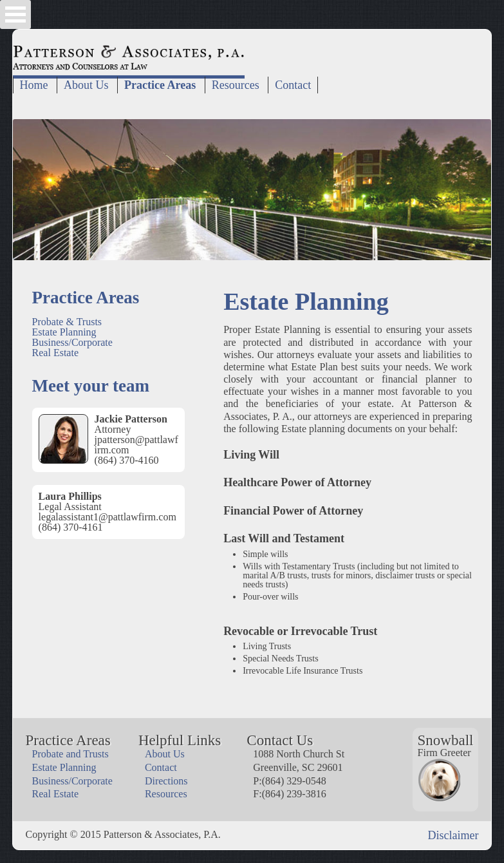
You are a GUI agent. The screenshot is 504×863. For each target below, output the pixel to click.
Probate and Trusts (70, 754)
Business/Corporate (72, 342)
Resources (236, 85)
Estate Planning (64, 332)
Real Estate (55, 353)
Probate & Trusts (67, 322)
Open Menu (15, 14)
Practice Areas (160, 85)
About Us (86, 85)
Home (34, 85)
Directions (166, 781)
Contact (293, 85)
